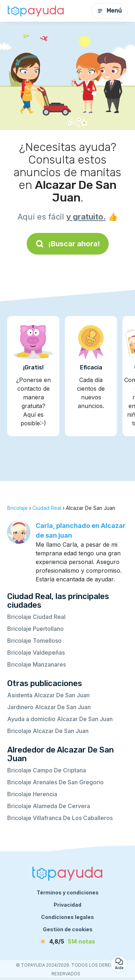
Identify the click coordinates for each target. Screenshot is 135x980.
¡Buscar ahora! (68, 244)
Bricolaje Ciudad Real (36, 617)
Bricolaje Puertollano (35, 629)
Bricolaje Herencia (32, 794)
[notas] (68, 941)
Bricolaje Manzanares (37, 664)
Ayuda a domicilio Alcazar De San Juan (60, 719)
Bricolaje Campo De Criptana (47, 770)
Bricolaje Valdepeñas (36, 652)
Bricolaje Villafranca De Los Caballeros (60, 818)
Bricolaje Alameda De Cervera (49, 806)
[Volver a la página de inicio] (36, 11)
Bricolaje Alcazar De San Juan (48, 731)
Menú (109, 11)
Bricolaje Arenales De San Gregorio (55, 782)
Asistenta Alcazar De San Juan (48, 695)
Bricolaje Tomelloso (34, 641)
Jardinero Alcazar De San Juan (49, 707)
